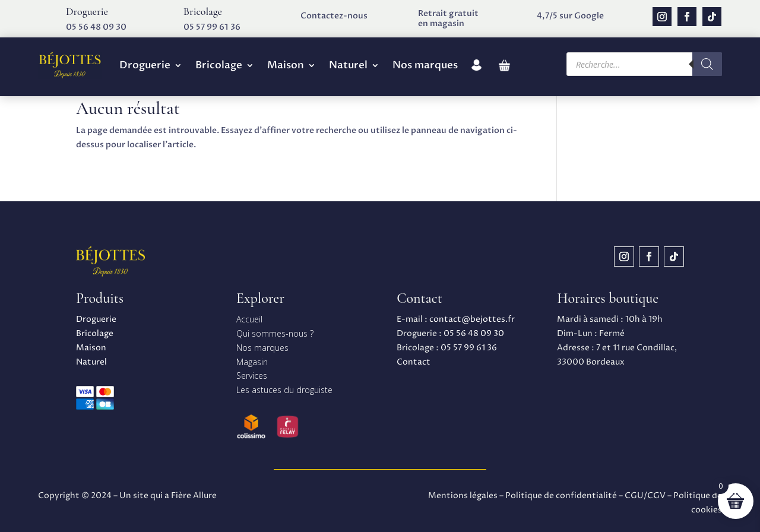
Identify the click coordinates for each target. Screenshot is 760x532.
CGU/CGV (645, 495)
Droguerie (145, 65)
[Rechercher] (707, 64)
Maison (286, 65)
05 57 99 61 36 (212, 27)
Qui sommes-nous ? (275, 333)
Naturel (348, 65)
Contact (414, 362)
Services (252, 376)
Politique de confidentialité (561, 495)
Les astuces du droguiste (284, 390)
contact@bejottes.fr (472, 319)
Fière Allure (194, 495)
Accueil (249, 319)
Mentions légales (463, 495)
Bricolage (219, 65)
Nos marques (425, 65)
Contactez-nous (334, 16)
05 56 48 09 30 (96, 27)
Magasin (252, 362)
